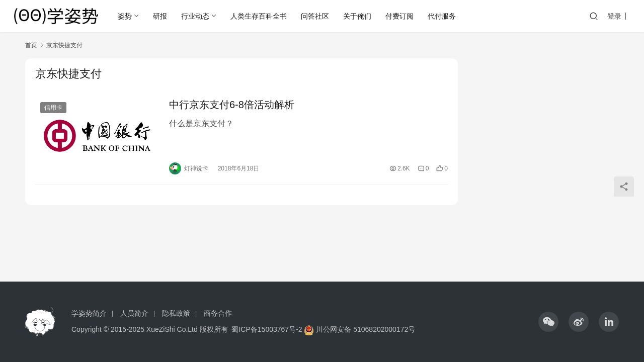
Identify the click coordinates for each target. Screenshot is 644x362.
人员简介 (134, 313)
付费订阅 (399, 16)
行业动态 (195, 16)
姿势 (125, 16)
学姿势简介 (89, 313)
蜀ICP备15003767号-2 (267, 329)
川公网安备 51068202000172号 (366, 329)
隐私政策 (176, 313)
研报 (160, 16)
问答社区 (315, 16)
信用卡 (53, 108)
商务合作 (218, 313)
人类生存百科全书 (259, 16)
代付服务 (442, 16)
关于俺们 (357, 16)
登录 (614, 16)
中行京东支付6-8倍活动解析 (232, 105)
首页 (31, 45)
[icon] (548, 322)
